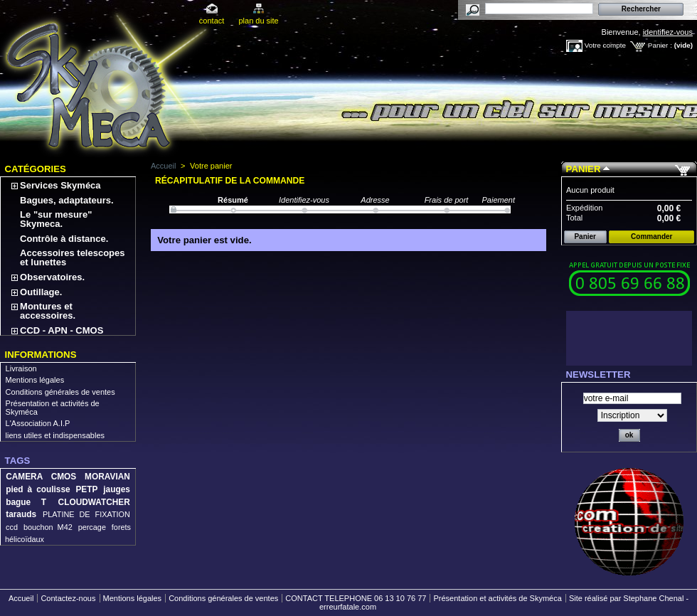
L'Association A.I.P (38, 423)
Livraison (21, 368)
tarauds (21, 514)
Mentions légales (35, 380)
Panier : (660, 45)
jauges (117, 489)
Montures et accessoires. (48, 311)
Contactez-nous (68, 598)
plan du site (258, 21)
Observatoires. (52, 277)
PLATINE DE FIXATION (86, 514)
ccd (12, 527)
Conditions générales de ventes (60, 392)
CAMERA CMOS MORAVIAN (68, 477)
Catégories (36, 169)
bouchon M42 (48, 527)
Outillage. (41, 292)
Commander (651, 237)
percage (92, 527)
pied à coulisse (38, 489)
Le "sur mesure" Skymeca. (56, 219)
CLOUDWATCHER (94, 502)
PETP (86, 489)
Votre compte (605, 45)
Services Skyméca (60, 185)
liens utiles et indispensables (55, 435)
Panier (584, 169)
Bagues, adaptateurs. (67, 200)
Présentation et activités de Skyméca (497, 598)
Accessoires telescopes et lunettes (72, 257)
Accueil (163, 166)
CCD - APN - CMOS (62, 330)
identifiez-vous (668, 32)
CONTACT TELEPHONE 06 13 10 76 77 (356, 598)
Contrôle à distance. (64, 239)
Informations (41, 355)
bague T (26, 502)
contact (212, 21)
